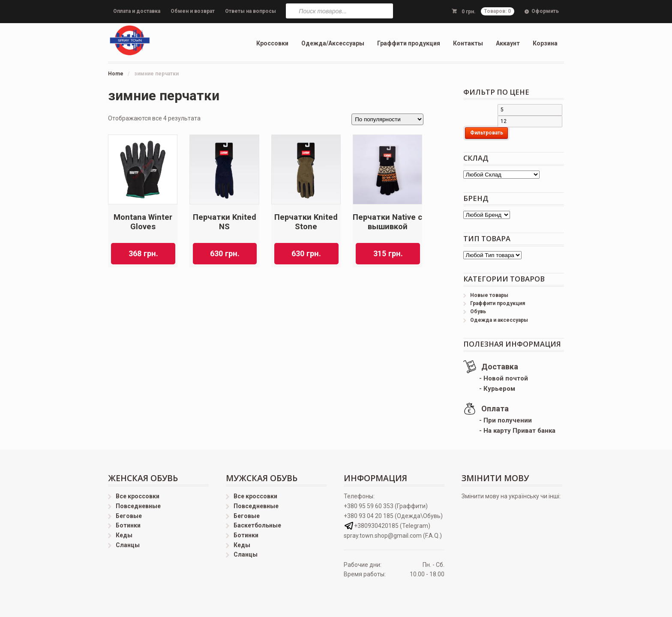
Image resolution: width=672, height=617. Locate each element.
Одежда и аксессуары (499, 320)
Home (116, 74)
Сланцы (128, 545)
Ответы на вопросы (250, 11)
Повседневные (138, 506)
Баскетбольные (257, 525)
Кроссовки (272, 43)
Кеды (124, 535)
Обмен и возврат (193, 11)
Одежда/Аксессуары (333, 43)
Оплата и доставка (137, 11)
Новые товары (489, 295)
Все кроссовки (138, 496)
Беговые (129, 516)
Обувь (478, 311)
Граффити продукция (409, 43)
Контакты (468, 43)
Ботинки (128, 525)
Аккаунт (508, 43)
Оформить (545, 11)
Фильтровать (487, 133)
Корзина (545, 43)
